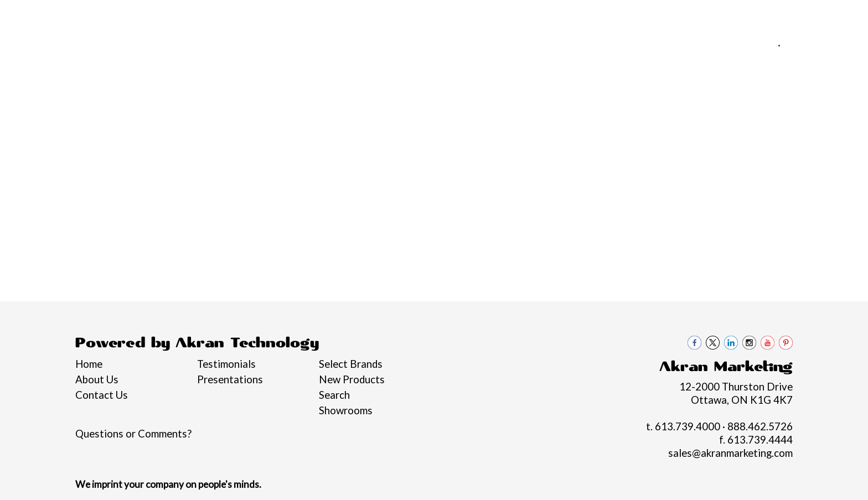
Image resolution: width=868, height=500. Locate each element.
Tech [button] (649, 121)
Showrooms (346, 410)
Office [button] (603, 121)
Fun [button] (440, 121)
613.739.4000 (739, 45)
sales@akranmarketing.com (790, 58)
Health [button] (552, 121)
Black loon (806, 121)
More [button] (749, 121)
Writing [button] (698, 121)
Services (101, 15)
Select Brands (351, 364)
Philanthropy (205, 15)
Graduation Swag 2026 (91, 121)
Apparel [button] (226, 121)
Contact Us (303, 15)
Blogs (256, 15)
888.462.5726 (819, 45)
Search (334, 395)
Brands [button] (171, 121)
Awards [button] (281, 121)
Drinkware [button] (387, 121)
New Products (352, 379)
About (60, 15)
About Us (97, 379)
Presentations (230, 379)
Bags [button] (331, 121)
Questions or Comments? (133, 434)
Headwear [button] (492, 121)
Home (24, 15)
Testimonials (226, 364)
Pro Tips (148, 15)
